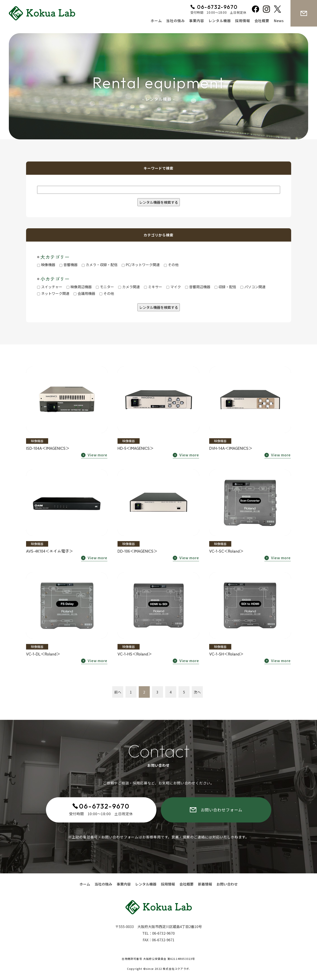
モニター (105, 287)
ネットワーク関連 (53, 293)
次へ (197, 692)
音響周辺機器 (198, 287)
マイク (174, 287)
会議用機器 (84, 293)
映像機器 (46, 265)
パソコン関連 (253, 287)
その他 (171, 265)
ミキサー (153, 287)
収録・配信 (225, 287)
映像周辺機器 (79, 287)
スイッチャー (50, 287)
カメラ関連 (129, 287)
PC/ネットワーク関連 (141, 265)
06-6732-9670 (104, 806)
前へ (118, 692)
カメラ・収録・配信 (100, 265)
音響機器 (68, 265)
